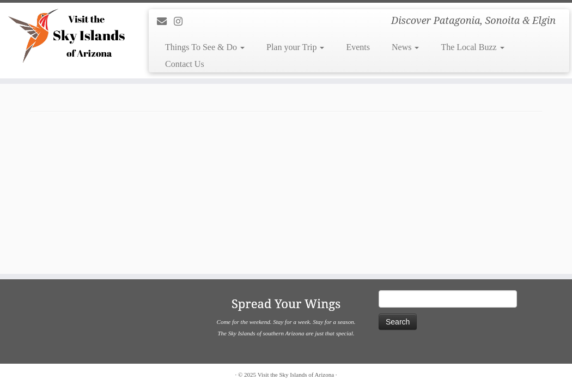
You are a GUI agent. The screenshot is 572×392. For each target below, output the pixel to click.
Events (358, 47)
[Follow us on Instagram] (182, 22)
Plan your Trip (295, 47)
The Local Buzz (472, 47)
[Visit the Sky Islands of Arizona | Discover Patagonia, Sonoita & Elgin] (67, 35)
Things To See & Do (205, 47)
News (405, 47)
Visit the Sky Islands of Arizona (296, 375)
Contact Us (185, 64)
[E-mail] (165, 22)
